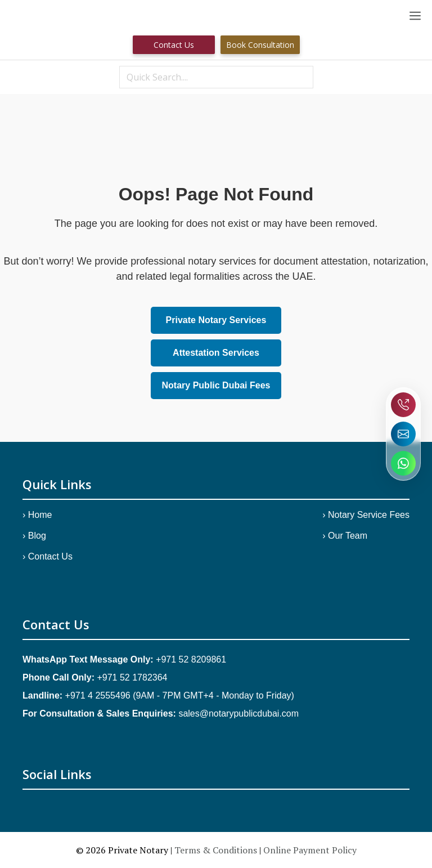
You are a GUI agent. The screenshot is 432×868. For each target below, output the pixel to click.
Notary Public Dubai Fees (216, 385)
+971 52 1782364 (132, 677)
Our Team (348, 536)
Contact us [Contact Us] (174, 45)
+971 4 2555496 (98, 695)
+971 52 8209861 (191, 659)
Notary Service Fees (369, 515)
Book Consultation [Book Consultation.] (260, 45)
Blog (37, 536)
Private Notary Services (216, 320)
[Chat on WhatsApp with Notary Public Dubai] (403, 463)
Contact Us (50, 556)
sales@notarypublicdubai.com (238, 713)
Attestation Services (216, 353)
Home (40, 515)
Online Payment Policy (310, 850)
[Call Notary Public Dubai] (403, 405)
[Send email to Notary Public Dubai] (403, 434)
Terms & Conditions (216, 850)
